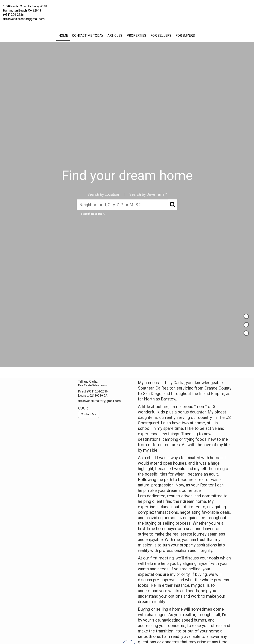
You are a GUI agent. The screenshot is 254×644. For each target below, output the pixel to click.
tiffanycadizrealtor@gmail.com (24, 19)
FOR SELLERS (161, 36)
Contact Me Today (88, 36)
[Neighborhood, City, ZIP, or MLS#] (127, 205)
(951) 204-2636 (13, 15)
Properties (136, 36)
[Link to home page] (127, 9)
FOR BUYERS (185, 36)
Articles (115, 36)
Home (63, 36)
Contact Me (89, 414)
